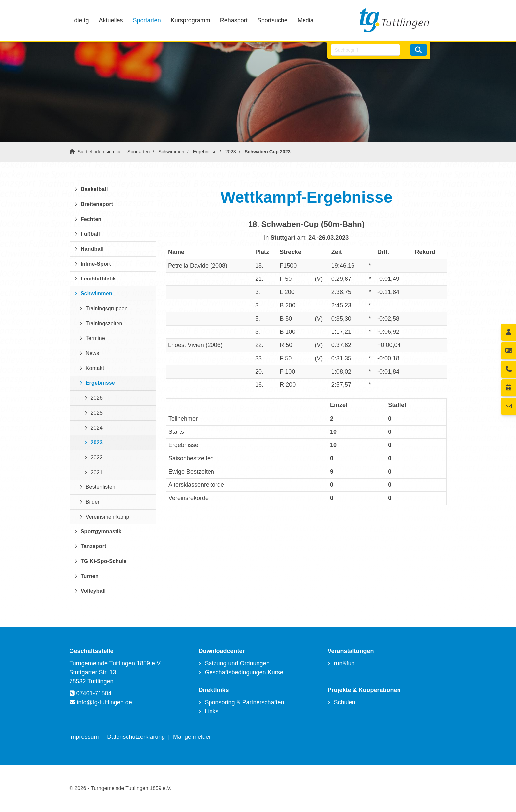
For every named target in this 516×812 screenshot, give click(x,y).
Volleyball (93, 591)
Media (306, 20)
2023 (231, 152)
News (93, 353)
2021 (97, 472)
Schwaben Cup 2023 (268, 152)
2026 (97, 398)
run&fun (344, 663)
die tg (82, 20)
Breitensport (97, 204)
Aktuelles (111, 20)
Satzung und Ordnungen (237, 663)
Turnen (90, 576)
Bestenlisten (101, 487)
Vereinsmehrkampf (108, 517)
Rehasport (234, 20)
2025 (97, 413)
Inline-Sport (96, 264)
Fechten (91, 219)
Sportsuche (273, 20)
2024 (97, 428)
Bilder (93, 502)
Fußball (90, 234)
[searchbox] (366, 50)
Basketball (94, 189)
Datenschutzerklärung (136, 737)
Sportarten (147, 20)
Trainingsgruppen (107, 308)
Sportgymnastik (101, 531)
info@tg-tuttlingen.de (105, 702)
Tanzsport (94, 546)
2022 (97, 457)
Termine (95, 338)
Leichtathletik (98, 279)
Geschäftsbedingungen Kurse (244, 672)
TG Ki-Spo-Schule (104, 561)
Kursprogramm (190, 20)
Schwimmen (171, 152)
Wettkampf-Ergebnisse (306, 197)
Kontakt (95, 368)
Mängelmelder (192, 737)
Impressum (85, 737)
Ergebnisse (205, 152)
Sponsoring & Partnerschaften (244, 702)
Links (211, 711)
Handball (92, 249)
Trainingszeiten (104, 323)
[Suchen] (418, 50)
